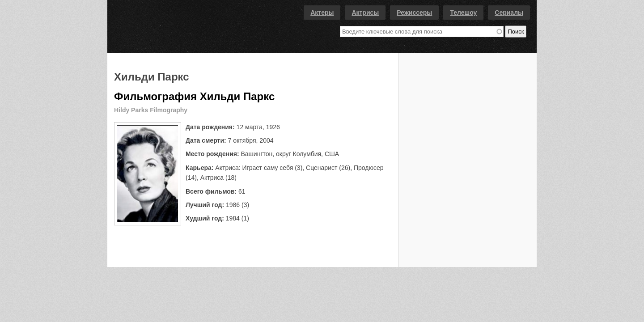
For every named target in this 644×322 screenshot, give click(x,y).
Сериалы (509, 13)
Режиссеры (414, 13)
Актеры (322, 13)
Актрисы (365, 13)
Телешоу (463, 13)
